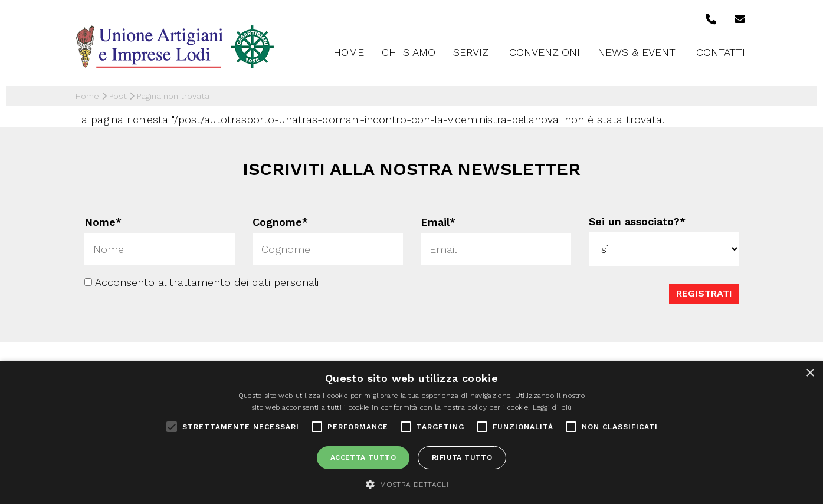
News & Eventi (638, 52)
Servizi (472, 52)
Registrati (704, 293)
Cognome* (280, 222)
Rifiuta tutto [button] (462, 457)
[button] (411, 484)
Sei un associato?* (637, 221)
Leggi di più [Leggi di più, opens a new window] (553, 407)
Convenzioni (545, 52)
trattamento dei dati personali (244, 281)
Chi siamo (409, 52)
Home (349, 52)
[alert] (411, 432)
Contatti (721, 52)
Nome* (103, 222)
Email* (438, 222)
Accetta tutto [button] (363, 457)
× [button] (810, 373)
